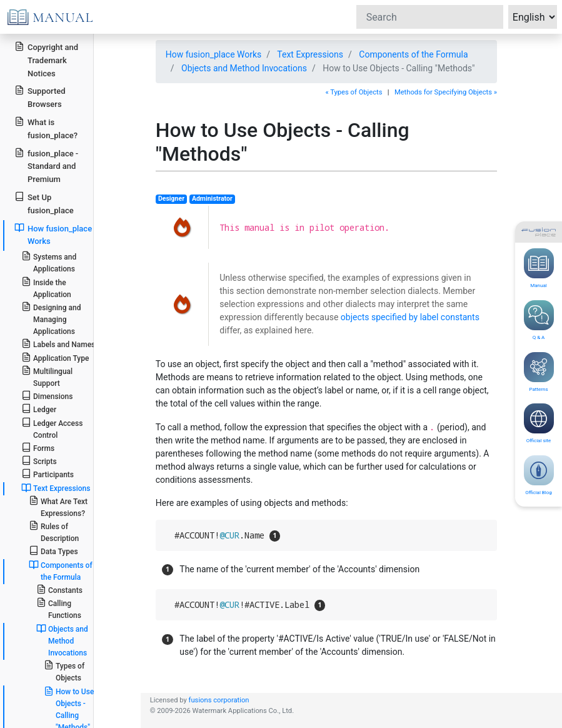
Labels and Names (58, 344)
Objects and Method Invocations (244, 68)
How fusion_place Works (214, 54)
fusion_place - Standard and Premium (46, 166)
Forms (38, 447)
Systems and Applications (49, 262)
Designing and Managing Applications (51, 319)
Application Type (55, 357)
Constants (59, 589)
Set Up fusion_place (44, 203)
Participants (48, 474)
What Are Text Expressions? (58, 507)
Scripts (39, 461)
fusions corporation (219, 700)
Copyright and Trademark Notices (46, 60)
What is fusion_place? (46, 128)
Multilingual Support (47, 377)
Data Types (53, 551)
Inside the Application (46, 288)
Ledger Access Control (52, 428)
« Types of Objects (354, 92)
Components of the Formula (413, 54)
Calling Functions (59, 609)
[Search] (430, 17)
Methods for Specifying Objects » (446, 92)
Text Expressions (310, 54)
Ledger (39, 409)
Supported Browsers (40, 97)
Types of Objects (64, 671)
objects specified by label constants (410, 317)
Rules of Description (54, 532)
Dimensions (47, 396)
